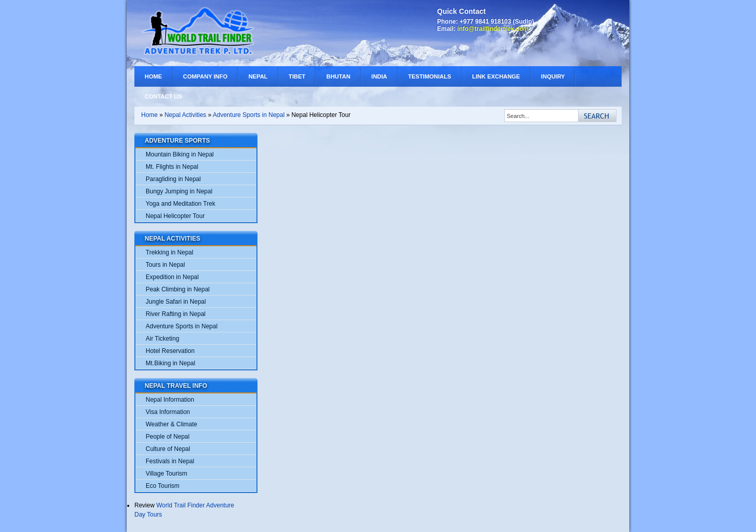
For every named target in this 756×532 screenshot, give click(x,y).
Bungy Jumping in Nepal (179, 191)
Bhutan (338, 76)
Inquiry (553, 76)
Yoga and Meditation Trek (181, 204)
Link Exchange (496, 76)
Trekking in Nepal (170, 252)
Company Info (205, 76)
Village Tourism (166, 474)
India (379, 76)
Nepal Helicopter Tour (175, 216)
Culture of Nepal (168, 449)
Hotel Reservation (170, 351)
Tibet (297, 76)
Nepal (258, 76)
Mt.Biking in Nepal (171, 363)
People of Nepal (167, 437)
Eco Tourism (163, 486)
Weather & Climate (171, 424)
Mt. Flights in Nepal (172, 167)
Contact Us (163, 96)
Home (153, 76)
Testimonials (430, 76)
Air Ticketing (162, 339)
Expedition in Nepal (172, 277)
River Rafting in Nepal (176, 314)
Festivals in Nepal (170, 461)
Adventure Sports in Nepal (249, 115)
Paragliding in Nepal (173, 179)
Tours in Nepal (165, 265)
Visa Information (168, 412)
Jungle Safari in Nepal (176, 302)
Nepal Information (170, 400)
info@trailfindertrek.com (493, 29)
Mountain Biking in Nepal (180, 154)
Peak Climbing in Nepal (178, 289)
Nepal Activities (185, 115)
